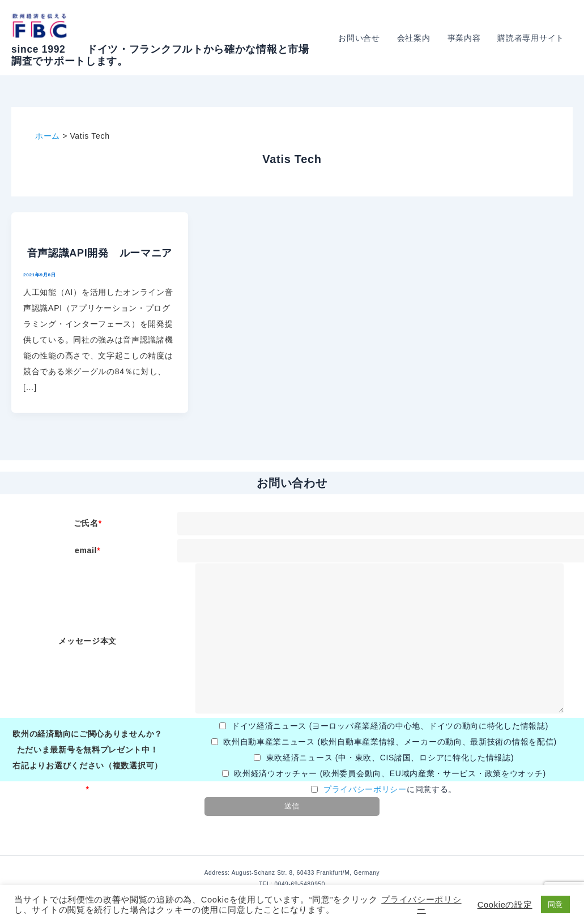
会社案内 (417, 38)
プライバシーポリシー (365, 789)
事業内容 (466, 38)
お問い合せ (363, 38)
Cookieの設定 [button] (505, 905)
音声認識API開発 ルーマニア (100, 253)
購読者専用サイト (531, 38)
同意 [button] (555, 904)
